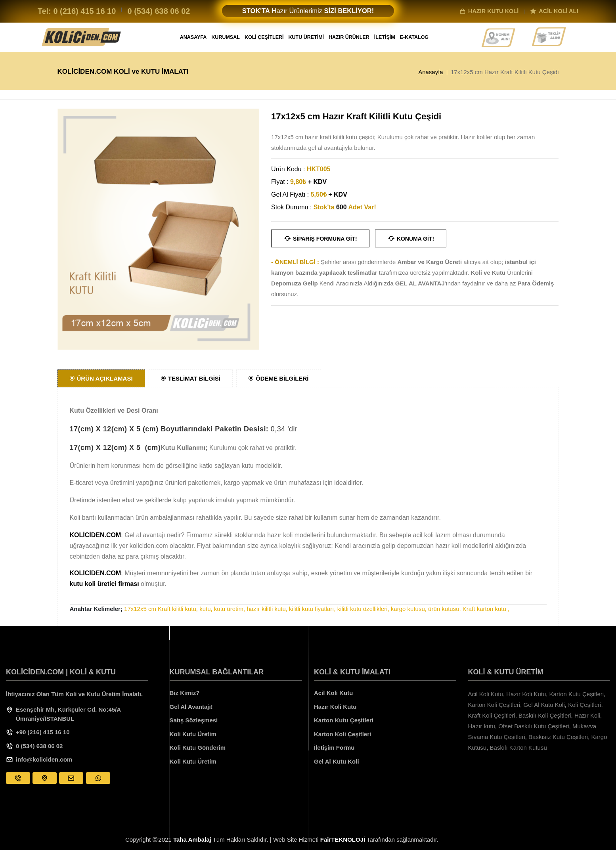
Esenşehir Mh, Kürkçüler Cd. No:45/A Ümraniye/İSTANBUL (68, 714)
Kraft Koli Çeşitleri (492, 715)
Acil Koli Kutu (333, 693)
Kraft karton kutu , (486, 609)
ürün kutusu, (445, 609)
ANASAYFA (193, 37)
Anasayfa (431, 72)
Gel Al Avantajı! (191, 707)
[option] (159, 229)
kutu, (206, 609)
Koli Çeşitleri (584, 705)
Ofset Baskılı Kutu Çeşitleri (534, 726)
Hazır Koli (587, 715)
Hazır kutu (482, 726)
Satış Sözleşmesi (194, 720)
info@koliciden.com (44, 759)
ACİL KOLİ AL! (554, 11)
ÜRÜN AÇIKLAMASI (101, 378)
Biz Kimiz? (185, 693)
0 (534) (159, 11)
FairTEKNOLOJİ (343, 839)
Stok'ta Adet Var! (345, 207)
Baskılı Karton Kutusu (518, 748)
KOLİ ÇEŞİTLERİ (264, 37)
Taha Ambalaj (192, 839)
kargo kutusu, (409, 609)
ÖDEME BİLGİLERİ (278, 378)
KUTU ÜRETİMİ (306, 37)
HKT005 (319, 169)
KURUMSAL (226, 37)
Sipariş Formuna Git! (320, 238)
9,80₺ (308, 182)
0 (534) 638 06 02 (39, 746)
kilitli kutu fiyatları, (312, 609)
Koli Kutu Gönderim (198, 748)
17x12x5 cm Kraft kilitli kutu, (161, 609)
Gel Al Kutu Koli (337, 761)
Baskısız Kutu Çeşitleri (558, 737)
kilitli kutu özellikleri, (363, 609)
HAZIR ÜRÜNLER (349, 37)
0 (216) (84, 11)
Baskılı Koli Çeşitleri (545, 715)
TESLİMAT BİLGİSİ (191, 378)
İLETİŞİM (385, 37)
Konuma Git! (411, 238)
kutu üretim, (230, 609)
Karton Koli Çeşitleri (342, 734)
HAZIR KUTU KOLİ (489, 11)
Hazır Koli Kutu (335, 707)
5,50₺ (329, 194)
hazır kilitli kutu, (267, 609)
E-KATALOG (414, 37)
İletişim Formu (334, 748)
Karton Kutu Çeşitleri (344, 720)
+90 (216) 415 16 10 (43, 732)
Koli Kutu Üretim (193, 734)
